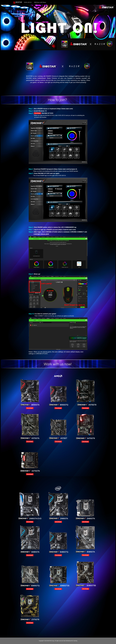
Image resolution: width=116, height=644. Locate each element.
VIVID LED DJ (28, 2)
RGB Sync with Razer (40, 2)
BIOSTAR (17, 2)
